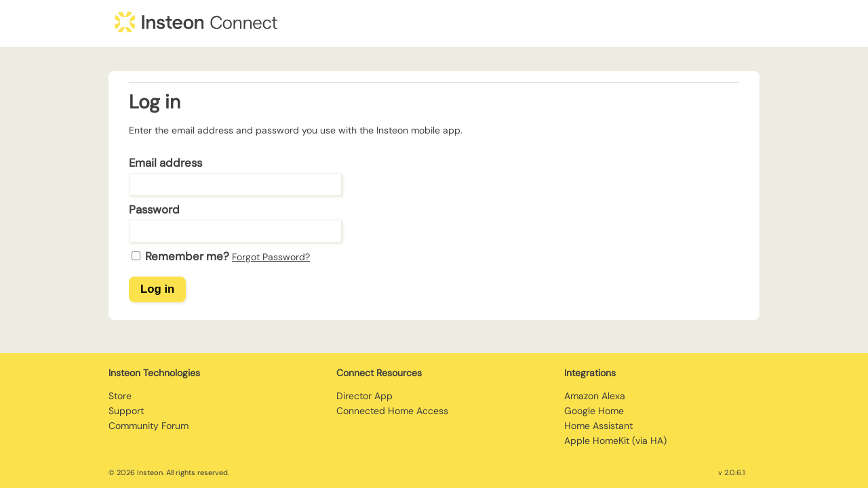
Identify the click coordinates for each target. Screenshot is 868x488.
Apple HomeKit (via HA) (615, 441)
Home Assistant (598, 426)
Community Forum (149, 426)
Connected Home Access (392, 411)
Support (126, 411)
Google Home (594, 411)
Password (154, 209)
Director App (364, 396)
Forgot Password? (271, 257)
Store (120, 396)
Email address (165, 163)
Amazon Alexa (595, 396)
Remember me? (187, 256)
